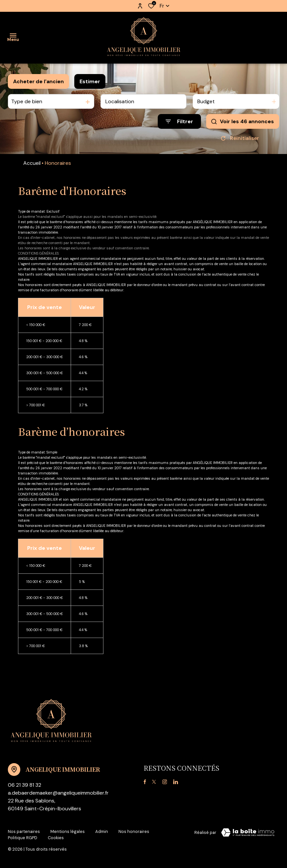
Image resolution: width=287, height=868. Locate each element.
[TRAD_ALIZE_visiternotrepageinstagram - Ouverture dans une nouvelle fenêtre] (165, 782)
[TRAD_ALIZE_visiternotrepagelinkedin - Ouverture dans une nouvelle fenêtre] (176, 782)
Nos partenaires (24, 831)
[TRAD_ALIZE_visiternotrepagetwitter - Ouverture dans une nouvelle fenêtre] (154, 782)
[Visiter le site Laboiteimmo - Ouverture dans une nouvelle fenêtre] (248, 833)
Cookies (56, 838)
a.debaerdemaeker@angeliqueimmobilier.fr (58, 793)
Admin (102, 831)
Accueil (32, 163)
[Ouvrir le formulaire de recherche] (179, 121)
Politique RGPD (23, 838)
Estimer (90, 81)
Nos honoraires (134, 831)
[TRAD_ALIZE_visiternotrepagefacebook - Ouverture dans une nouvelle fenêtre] (145, 782)
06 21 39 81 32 (25, 785)
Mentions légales (68, 831)
